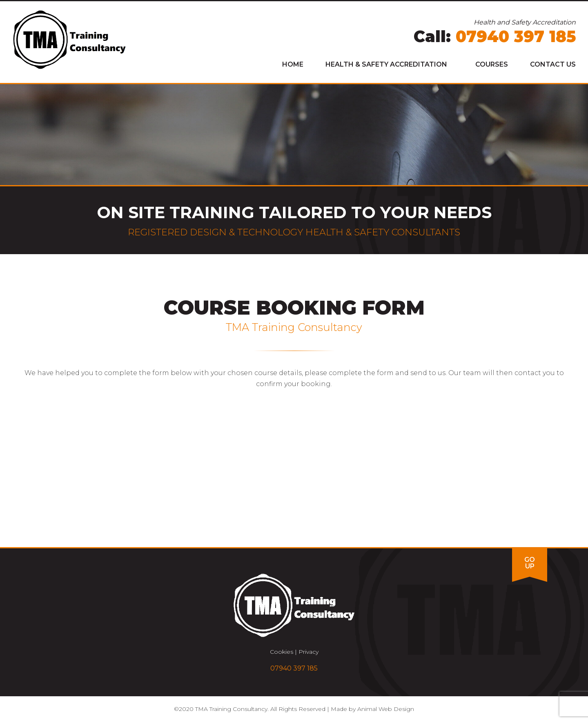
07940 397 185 (516, 37)
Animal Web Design (386, 709)
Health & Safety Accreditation (386, 64)
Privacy (308, 652)
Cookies (282, 652)
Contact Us (553, 64)
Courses (492, 64)
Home (293, 64)
